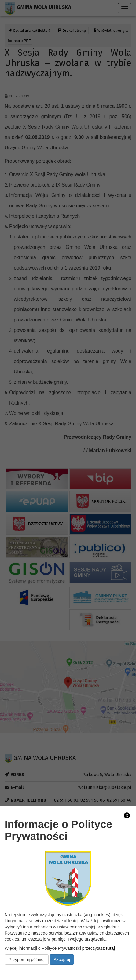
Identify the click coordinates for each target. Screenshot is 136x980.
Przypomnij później (27, 960)
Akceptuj (62, 960)
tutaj (110, 948)
